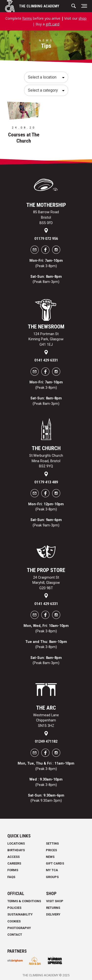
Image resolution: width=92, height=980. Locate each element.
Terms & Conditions (24, 901)
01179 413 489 (46, 482)
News (50, 857)
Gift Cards (55, 863)
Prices (51, 850)
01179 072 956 (46, 239)
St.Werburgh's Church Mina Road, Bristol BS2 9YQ (46, 461)
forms (27, 18)
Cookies (14, 921)
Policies (14, 908)
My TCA (52, 870)
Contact (15, 935)
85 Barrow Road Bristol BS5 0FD (46, 217)
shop (83, 18)
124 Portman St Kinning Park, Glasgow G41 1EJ (46, 339)
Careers (14, 863)
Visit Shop (55, 901)
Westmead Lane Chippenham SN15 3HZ (46, 720)
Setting (52, 843)
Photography (19, 928)
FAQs (11, 877)
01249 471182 (46, 742)
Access (13, 857)
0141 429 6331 (46, 360)
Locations (16, 843)
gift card (53, 24)
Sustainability (20, 914)
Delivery (53, 914)
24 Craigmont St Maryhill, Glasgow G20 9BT (46, 583)
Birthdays (16, 850)
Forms (13, 870)
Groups (52, 877)
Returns (53, 908)
